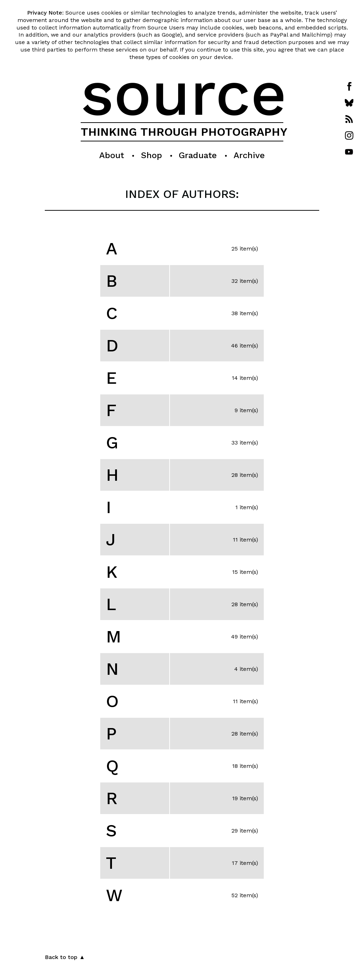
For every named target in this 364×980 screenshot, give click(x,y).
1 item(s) (247, 507)
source (184, 93)
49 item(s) (245, 637)
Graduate (198, 155)
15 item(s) (245, 572)
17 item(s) (245, 863)
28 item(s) (245, 475)
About (112, 155)
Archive (249, 155)
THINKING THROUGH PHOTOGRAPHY (184, 132)
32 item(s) (245, 281)
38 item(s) (245, 313)
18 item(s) (245, 766)
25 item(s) (245, 249)
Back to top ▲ (65, 957)
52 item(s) (245, 895)
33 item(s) (245, 443)
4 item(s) (246, 669)
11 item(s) (245, 540)
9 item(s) (246, 410)
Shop (151, 155)
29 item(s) (245, 831)
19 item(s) (245, 798)
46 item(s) (245, 346)
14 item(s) (245, 378)
